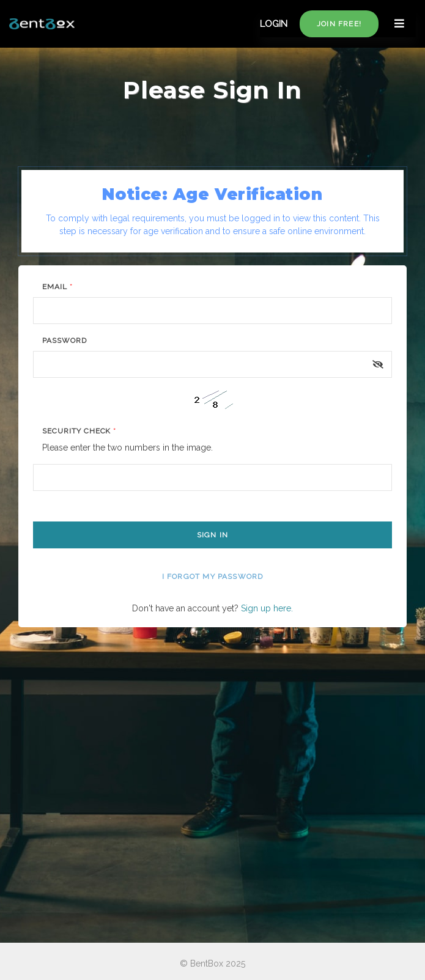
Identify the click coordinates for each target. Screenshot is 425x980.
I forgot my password (213, 577)
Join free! (339, 24)
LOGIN (274, 24)
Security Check (79, 431)
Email (57, 287)
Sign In (212, 535)
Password (65, 341)
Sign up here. (267, 608)
